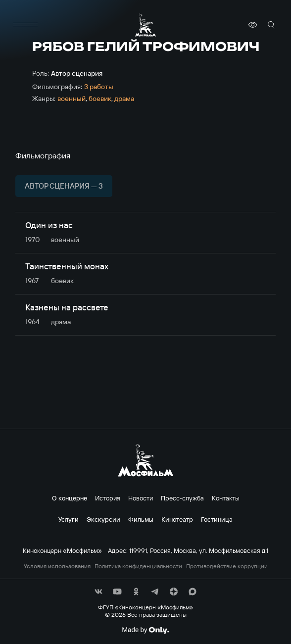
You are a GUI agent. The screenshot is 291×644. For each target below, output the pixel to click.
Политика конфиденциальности (138, 566)
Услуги (69, 519)
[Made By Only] (145, 630)
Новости (141, 498)
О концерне (70, 498)
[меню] (25, 25)
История (108, 498)
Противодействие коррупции (227, 566)
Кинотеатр (177, 519)
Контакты (226, 498)
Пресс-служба (182, 498)
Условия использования (57, 566)
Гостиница (217, 519)
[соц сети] (98, 592)
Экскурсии (103, 519)
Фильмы (141, 519)
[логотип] (145, 25)
